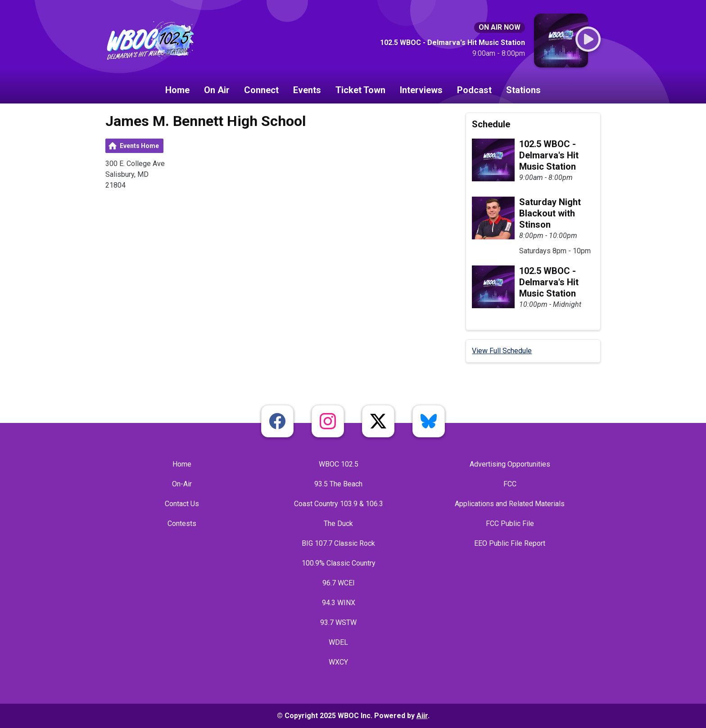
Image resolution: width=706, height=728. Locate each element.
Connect (261, 90)
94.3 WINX (339, 603)
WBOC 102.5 (339, 464)
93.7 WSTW (338, 622)
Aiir (422, 716)
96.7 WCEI (339, 583)
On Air (217, 90)
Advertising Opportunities (510, 464)
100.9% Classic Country (339, 563)
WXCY (338, 662)
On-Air (182, 484)
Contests (182, 524)
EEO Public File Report (510, 543)
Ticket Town (360, 90)
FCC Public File (510, 524)
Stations (523, 90)
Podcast (474, 90)
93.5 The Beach (338, 484)
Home (177, 90)
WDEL (338, 642)
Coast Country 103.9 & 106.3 (339, 504)
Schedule (491, 124)
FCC (510, 484)
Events (307, 90)
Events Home (139, 146)
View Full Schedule (502, 351)
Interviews (421, 90)
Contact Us (182, 504)
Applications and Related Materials (510, 504)
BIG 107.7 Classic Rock (338, 543)
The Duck (338, 524)
